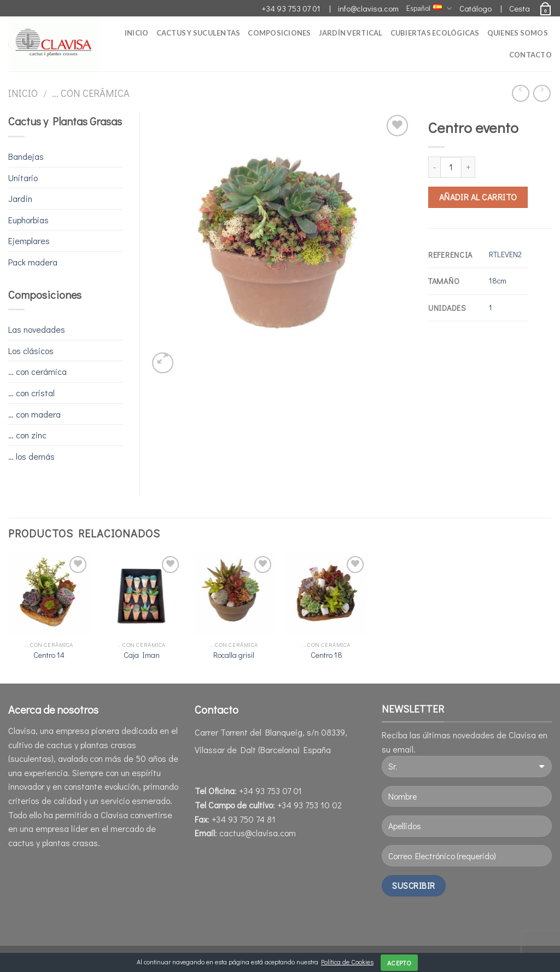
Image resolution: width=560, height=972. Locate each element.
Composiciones (279, 33)
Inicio (137, 33)
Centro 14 (49, 655)
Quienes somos (518, 33)
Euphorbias (28, 220)
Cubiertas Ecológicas (435, 33)
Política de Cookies (347, 962)
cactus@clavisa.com (256, 833)
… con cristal (31, 393)
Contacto (530, 55)
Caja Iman (142, 655)
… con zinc (27, 435)
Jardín (20, 198)
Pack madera (33, 262)
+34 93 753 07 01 (291, 8)
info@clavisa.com (368, 8)
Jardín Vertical (351, 33)
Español (429, 8)
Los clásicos (31, 351)
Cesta (520, 8)
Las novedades (37, 329)
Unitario (23, 178)
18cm (498, 280)
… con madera (34, 414)
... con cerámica (91, 93)
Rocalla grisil (234, 655)
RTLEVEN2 (505, 254)
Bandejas (26, 156)
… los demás (31, 456)
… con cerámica (37, 371)
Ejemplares (29, 241)
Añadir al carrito (478, 197)
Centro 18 (326, 655)
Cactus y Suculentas (199, 33)
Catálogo (476, 8)
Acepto (399, 963)
